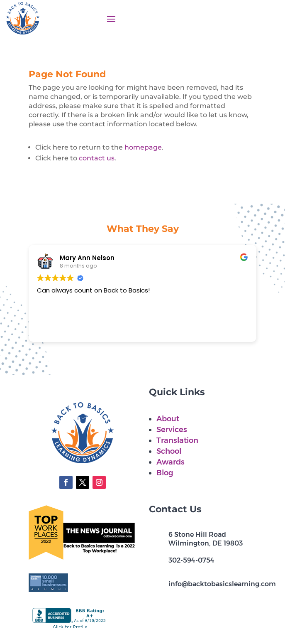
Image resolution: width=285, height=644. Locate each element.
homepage (143, 147)
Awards (171, 462)
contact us (97, 158)
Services (172, 430)
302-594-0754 (191, 560)
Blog (165, 473)
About (168, 419)
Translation (177, 440)
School (169, 451)
